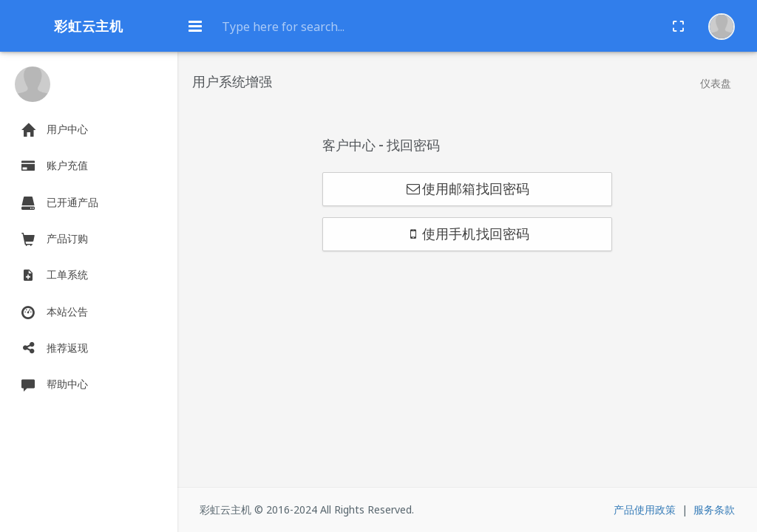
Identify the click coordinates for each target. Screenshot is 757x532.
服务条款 (714, 509)
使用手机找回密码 (468, 234)
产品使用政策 (645, 509)
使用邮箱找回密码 (468, 189)
